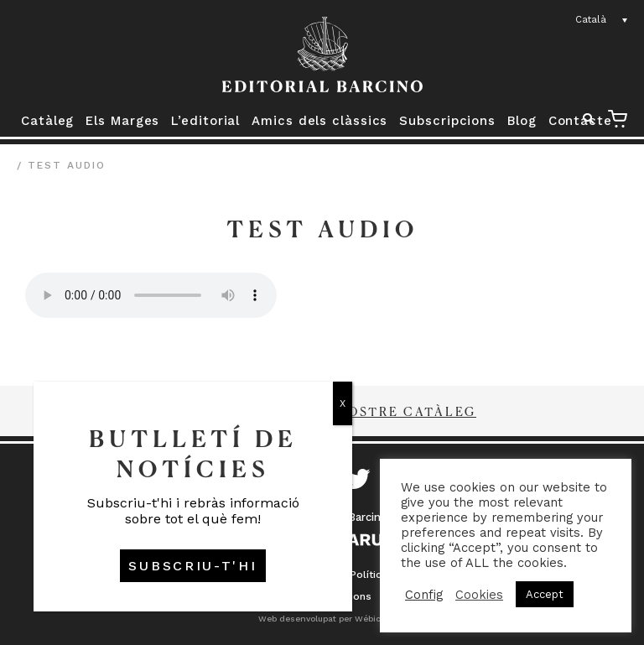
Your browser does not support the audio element (151, 295)
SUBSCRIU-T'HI (192, 566)
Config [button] (424, 595)
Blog (522, 121)
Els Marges (122, 121)
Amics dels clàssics (319, 121)
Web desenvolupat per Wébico (322, 619)
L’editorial (205, 121)
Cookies (479, 595)
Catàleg (47, 121)
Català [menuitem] (591, 19)
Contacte (580, 121)
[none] (602, 20)
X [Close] (343, 403)
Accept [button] (545, 594)
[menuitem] (602, 20)
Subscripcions (447, 121)
